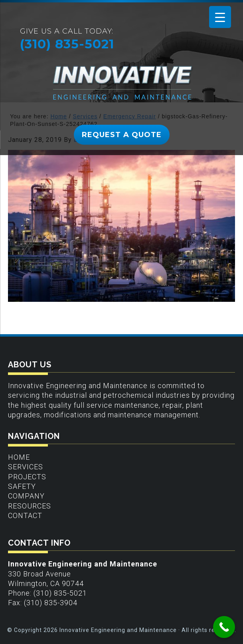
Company (26, 496)
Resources (30, 506)
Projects (27, 477)
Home (19, 457)
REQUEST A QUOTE (122, 135)
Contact (25, 515)
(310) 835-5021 (67, 44)
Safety (22, 486)
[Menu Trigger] (220, 17)
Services (26, 467)
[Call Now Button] (224, 627)
